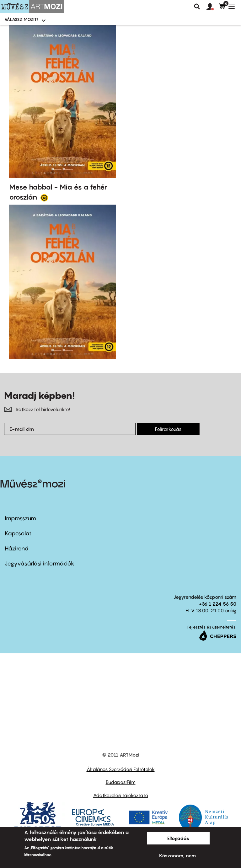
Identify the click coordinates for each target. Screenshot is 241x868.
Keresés (197, 7)
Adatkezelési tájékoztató (121, 795)
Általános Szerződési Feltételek (121, 769)
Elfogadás (178, 838)
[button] (213, 7)
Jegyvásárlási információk (40, 563)
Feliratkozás (168, 429)
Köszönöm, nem (177, 855)
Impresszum (20, 518)
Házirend (17, 548)
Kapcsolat (18, 533)
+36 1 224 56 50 (218, 604)
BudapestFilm (121, 782)
